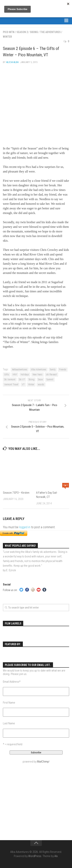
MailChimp (43, 762)
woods (41, 385)
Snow (40, 380)
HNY (15, 375)
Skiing (34, 32)
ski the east (51, 375)
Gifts (7, 375)
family (53, 370)
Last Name (9, 723)
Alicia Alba (12, 62)
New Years (38, 375)
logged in (25, 527)
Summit (50, 380)
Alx (56, 856)
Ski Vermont (10, 380)
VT (23, 385)
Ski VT (22, 380)
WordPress (35, 856)
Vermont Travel (11, 385)
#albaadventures (20, 370)
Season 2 (22, 32)
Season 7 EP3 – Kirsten (16, 493)
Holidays (25, 375)
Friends (63, 370)
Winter (7, 37)
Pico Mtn (9, 32)
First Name (9, 703)
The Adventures (50, 32)
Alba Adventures (39, 370)
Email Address (12, 682)
